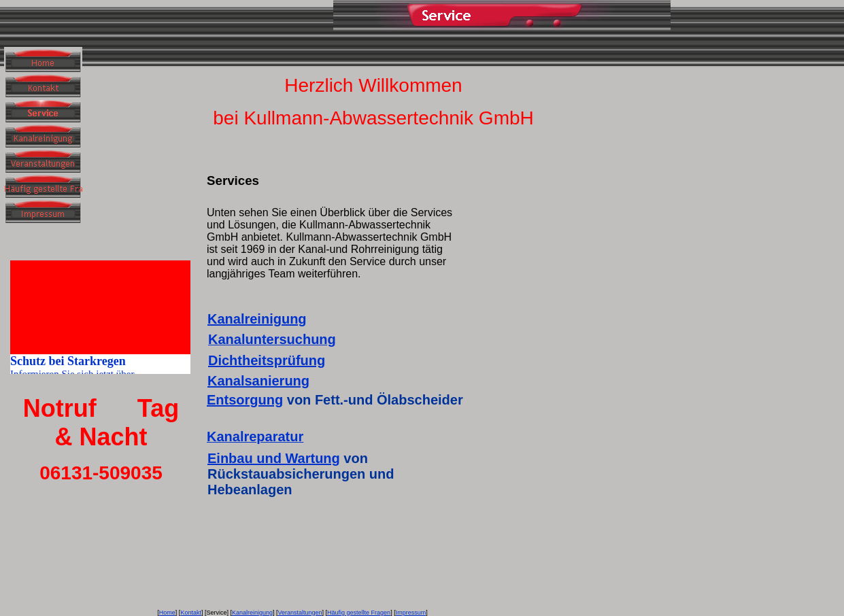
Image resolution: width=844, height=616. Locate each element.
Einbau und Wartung (274, 458)
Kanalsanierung (258, 381)
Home (167, 613)
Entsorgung (245, 400)
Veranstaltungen (300, 613)
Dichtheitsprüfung (267, 360)
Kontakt (191, 613)
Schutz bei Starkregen (68, 363)
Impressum (411, 613)
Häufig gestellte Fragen (359, 613)
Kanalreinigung (257, 319)
